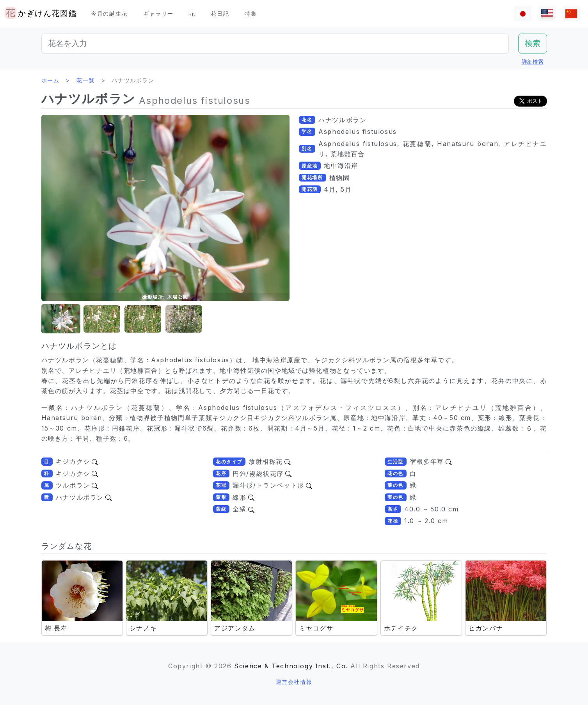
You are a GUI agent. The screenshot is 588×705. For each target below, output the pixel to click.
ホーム (51, 80)
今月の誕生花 (109, 13)
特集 (251, 13)
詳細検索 (533, 61)
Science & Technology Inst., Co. (291, 666)
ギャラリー (158, 13)
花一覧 (86, 80)
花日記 (220, 13)
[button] (61, 319)
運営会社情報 (294, 682)
